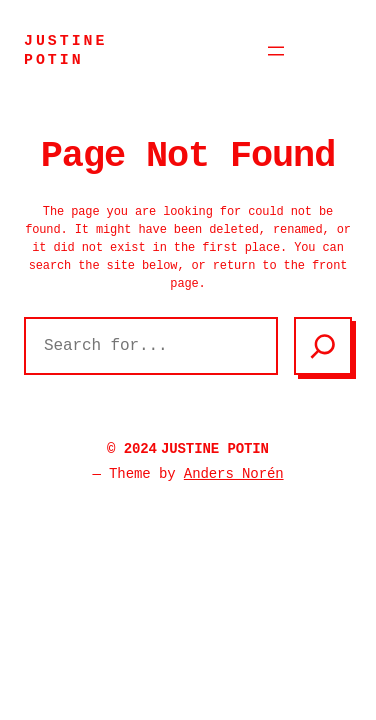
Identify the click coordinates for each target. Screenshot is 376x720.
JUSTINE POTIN (215, 449)
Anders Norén (234, 474)
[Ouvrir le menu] (276, 51)
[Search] (323, 346)
